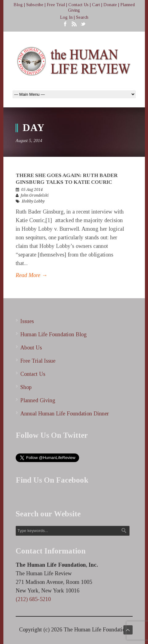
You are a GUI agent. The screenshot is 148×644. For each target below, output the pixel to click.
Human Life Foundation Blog (54, 334)
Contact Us (78, 5)
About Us (31, 348)
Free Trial (56, 5)
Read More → (32, 275)
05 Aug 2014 (32, 190)
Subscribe (35, 5)
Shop (26, 387)
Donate (110, 5)
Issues (27, 321)
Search (82, 17)
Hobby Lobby (33, 201)
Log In (66, 17)
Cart (96, 5)
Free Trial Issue (38, 361)
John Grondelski (35, 195)
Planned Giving (38, 400)
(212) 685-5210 (33, 599)
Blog (18, 5)
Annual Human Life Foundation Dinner (65, 414)
